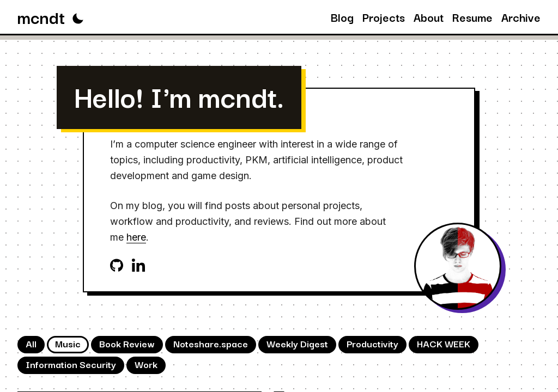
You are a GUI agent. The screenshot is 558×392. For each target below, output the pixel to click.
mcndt (41, 17)
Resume (472, 17)
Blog (342, 17)
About (429, 17)
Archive (521, 17)
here (136, 237)
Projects (384, 17)
